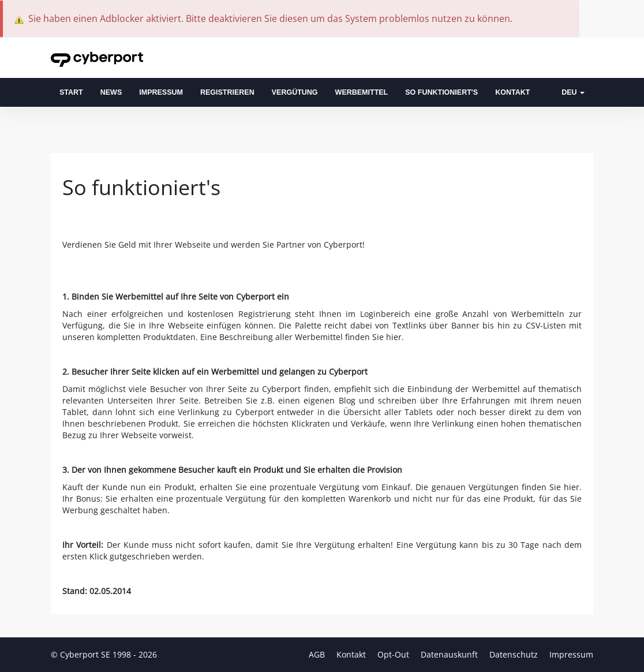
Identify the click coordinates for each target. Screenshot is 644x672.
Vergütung (295, 92)
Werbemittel (362, 92)
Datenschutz (515, 654)
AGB (318, 654)
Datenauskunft (450, 654)
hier (394, 337)
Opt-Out (394, 654)
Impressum (161, 92)
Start (71, 92)
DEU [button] (573, 92)
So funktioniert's (441, 92)
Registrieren (227, 92)
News (111, 92)
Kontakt (512, 92)
